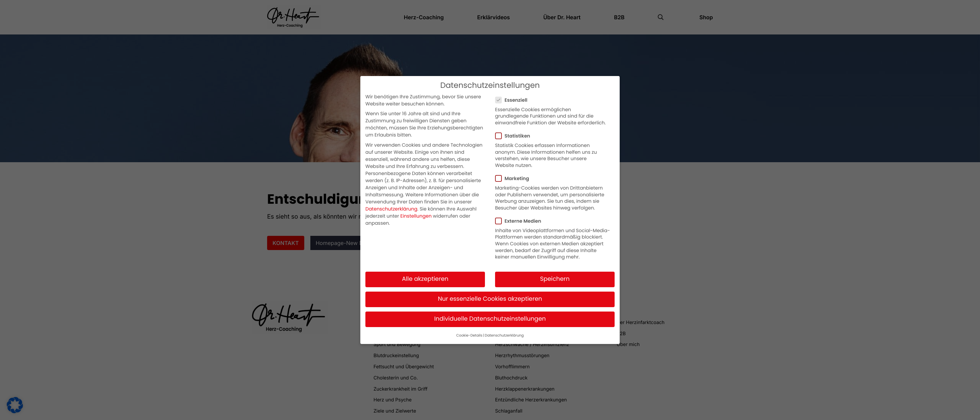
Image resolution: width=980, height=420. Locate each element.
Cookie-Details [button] (469, 332)
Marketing (514, 176)
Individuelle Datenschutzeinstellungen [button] (490, 316)
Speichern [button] (555, 276)
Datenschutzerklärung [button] (504, 332)
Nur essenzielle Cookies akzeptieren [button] (490, 296)
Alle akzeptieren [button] (425, 276)
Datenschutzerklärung (391, 206)
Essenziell (513, 97)
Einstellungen (416, 213)
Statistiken (515, 133)
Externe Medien (520, 218)
